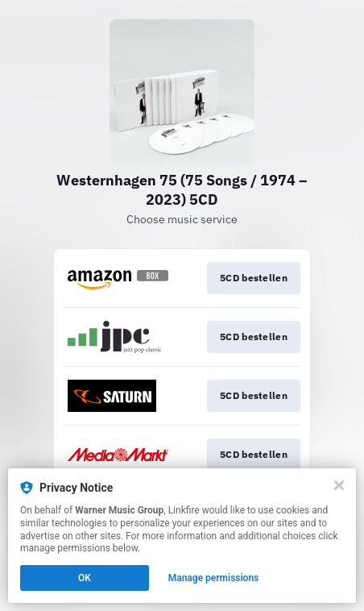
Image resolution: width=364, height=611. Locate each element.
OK (85, 578)
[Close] (339, 485)
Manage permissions (214, 578)
